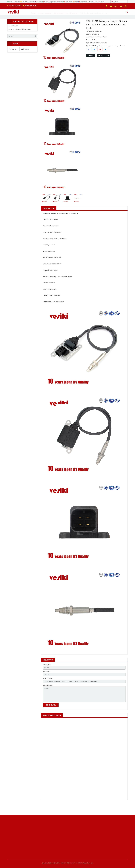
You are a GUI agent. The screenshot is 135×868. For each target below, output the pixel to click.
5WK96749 (93, 54)
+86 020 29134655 (15, 6)
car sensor (14, 34)
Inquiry (91, 64)
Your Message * (48, 695)
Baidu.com (25, 58)
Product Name (48, 688)
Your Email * (47, 681)
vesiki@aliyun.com (31, 6)
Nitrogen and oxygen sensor (107, 54)
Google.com (14, 58)
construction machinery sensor (21, 38)
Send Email (103, 64)
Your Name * (47, 673)
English (114, 1)
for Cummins (122, 54)
